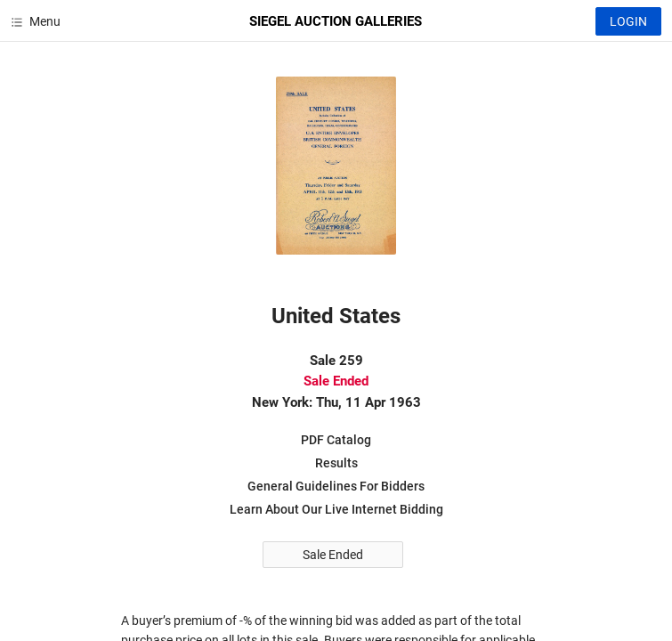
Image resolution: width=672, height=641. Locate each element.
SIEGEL (336, 21)
